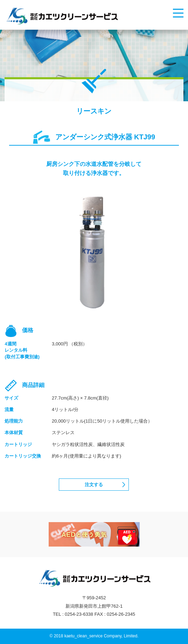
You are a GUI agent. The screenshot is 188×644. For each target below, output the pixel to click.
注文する (94, 485)
